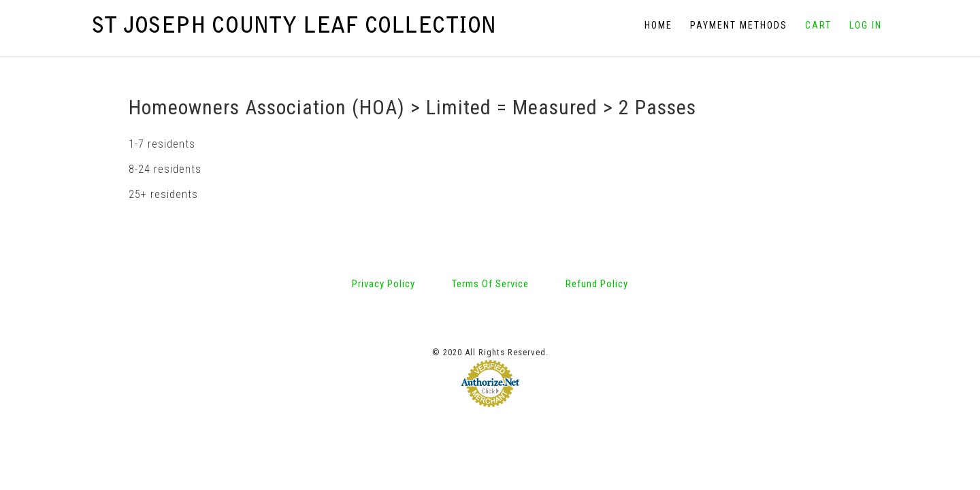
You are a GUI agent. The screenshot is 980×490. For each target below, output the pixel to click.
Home (658, 25)
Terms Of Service (490, 227)
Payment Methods (739, 25)
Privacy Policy (383, 227)
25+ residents (163, 138)
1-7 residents (162, 87)
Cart (818, 25)
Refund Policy (597, 227)
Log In (866, 25)
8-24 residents (165, 113)
